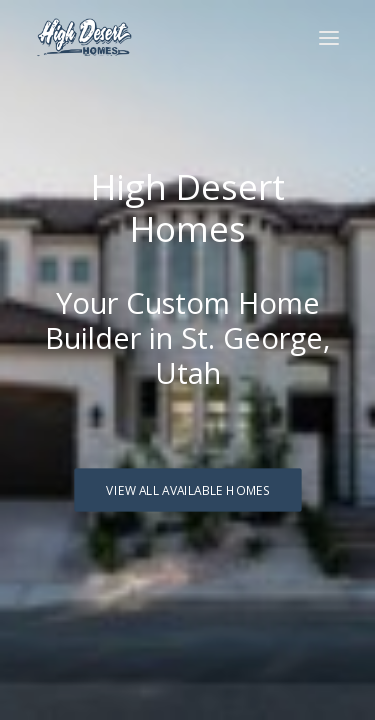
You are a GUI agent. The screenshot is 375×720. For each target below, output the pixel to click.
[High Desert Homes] (84, 38)
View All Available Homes (187, 490)
